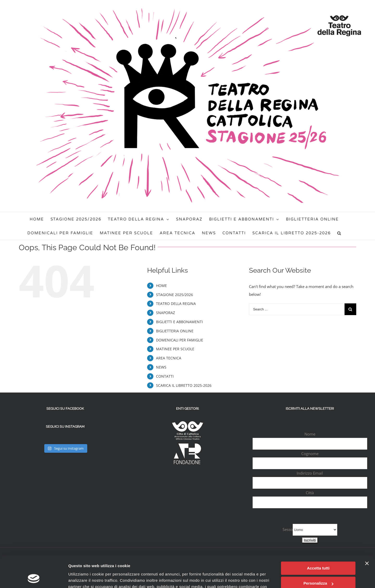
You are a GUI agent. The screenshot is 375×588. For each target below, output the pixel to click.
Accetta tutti (318, 539)
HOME (161, 286)
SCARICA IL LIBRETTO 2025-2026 (184, 385)
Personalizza (318, 554)
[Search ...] (297, 309)
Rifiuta (318, 569)
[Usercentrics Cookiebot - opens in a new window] (34, 578)
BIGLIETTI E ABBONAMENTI (179, 322)
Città (310, 493)
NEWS (161, 367)
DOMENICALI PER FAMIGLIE (180, 340)
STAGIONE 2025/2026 (174, 295)
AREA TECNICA (169, 358)
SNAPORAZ (165, 313)
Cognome (310, 454)
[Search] (339, 233)
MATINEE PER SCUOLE (175, 349)
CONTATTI (165, 376)
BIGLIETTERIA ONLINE (175, 331)
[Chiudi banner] (367, 534)
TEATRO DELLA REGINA (176, 304)
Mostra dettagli (82, 578)
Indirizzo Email (310, 473)
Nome (310, 434)
